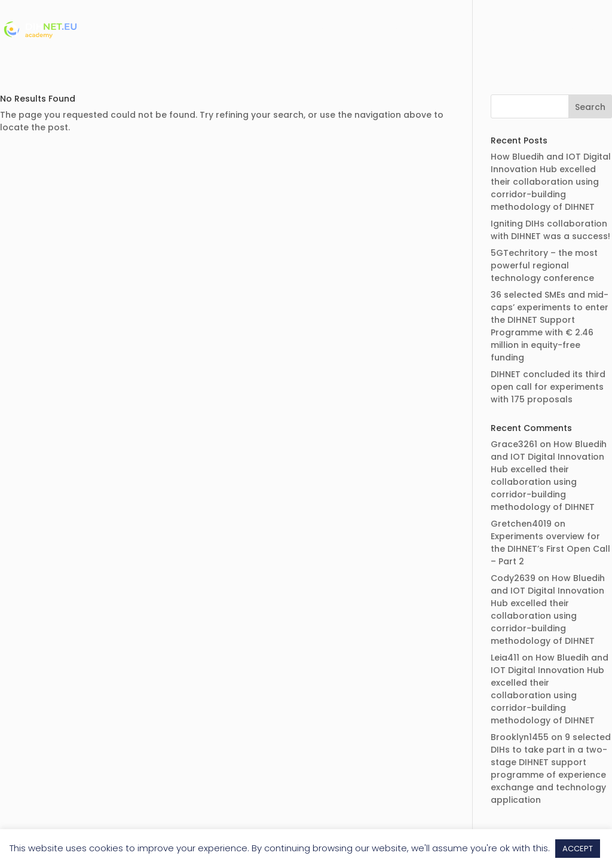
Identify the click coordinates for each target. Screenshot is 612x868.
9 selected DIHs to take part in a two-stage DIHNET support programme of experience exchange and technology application (551, 768)
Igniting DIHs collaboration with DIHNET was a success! (550, 230)
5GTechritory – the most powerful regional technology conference (544, 265)
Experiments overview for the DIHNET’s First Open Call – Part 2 (550, 549)
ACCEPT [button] (578, 849)
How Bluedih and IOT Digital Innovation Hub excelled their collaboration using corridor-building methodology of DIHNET (551, 182)
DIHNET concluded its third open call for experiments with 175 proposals (548, 387)
